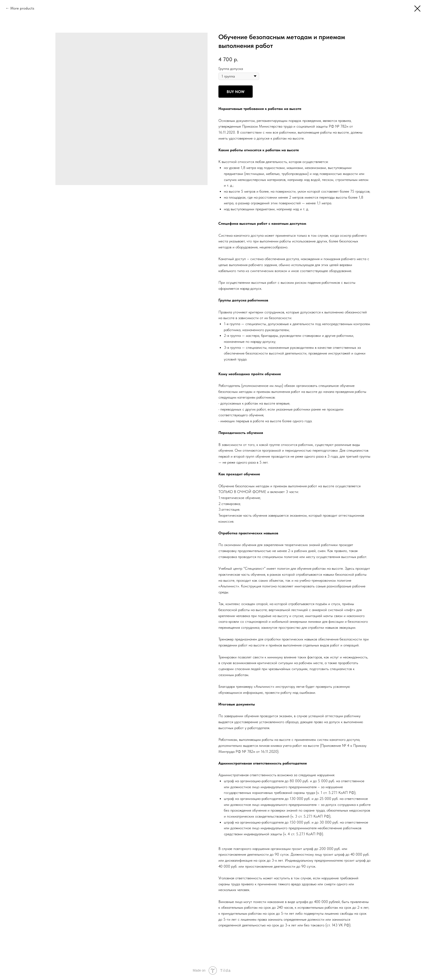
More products (22, 8)
